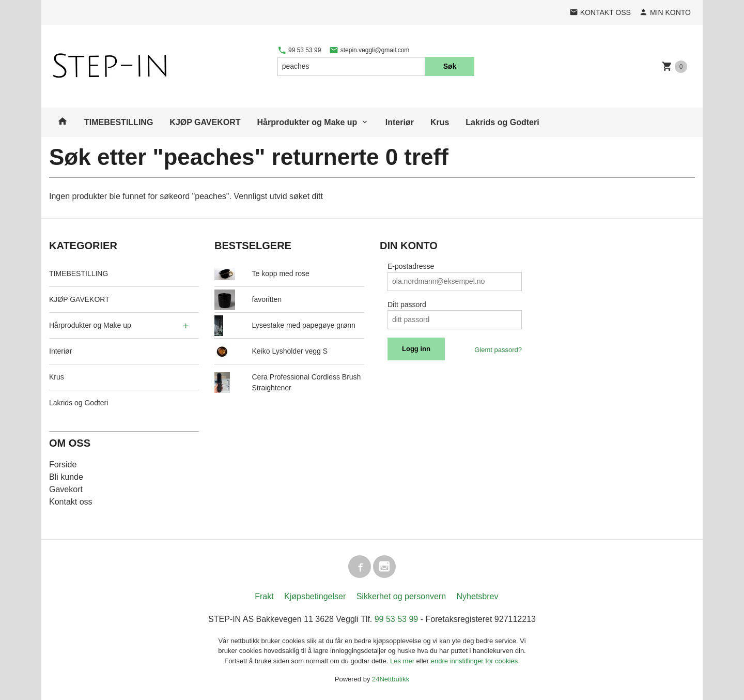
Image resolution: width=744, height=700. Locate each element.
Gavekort (66, 489)
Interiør (400, 122)
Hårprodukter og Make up (307, 122)
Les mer (403, 661)
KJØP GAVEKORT (205, 122)
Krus (440, 122)
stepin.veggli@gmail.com (369, 50)
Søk (450, 66)
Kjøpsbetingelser (315, 596)
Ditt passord (407, 305)
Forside (63, 465)
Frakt (264, 596)
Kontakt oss (71, 502)
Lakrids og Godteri (502, 122)
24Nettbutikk (391, 679)
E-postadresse (411, 266)
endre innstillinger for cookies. (475, 661)
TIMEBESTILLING (119, 122)
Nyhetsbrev (478, 596)
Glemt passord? (498, 350)
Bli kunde (66, 477)
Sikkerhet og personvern (401, 596)
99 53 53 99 (299, 50)
